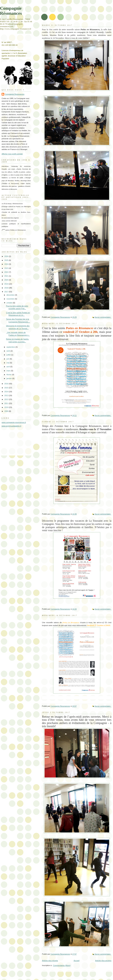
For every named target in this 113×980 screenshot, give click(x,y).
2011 (7, 403)
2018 (7, 288)
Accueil (77, 961)
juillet (9, 355)
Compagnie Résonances (11, 11)
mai (8, 363)
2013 (7, 395)
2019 (7, 284)
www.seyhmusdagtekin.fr (11, 426)
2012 (7, 399)
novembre (11, 299)
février (9, 375)
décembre (11, 295)
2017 (7, 292)
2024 (7, 264)
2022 (7, 272)
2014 (7, 392)
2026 (7, 256)
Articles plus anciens (103, 961)
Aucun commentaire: (103, 317)
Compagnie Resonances (15, 94)
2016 (7, 384)
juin (8, 359)
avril (8, 367)
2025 (7, 260)
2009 (7, 411)
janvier (9, 378)
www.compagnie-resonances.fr (14, 422)
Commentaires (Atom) (62, 965)
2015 (7, 388)
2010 (7, 407)
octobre (10, 303)
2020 (7, 280)
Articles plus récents (50, 961)
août (8, 351)
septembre (11, 347)
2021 (7, 276)
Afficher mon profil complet (12, 154)
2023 (7, 268)
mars (9, 371)
